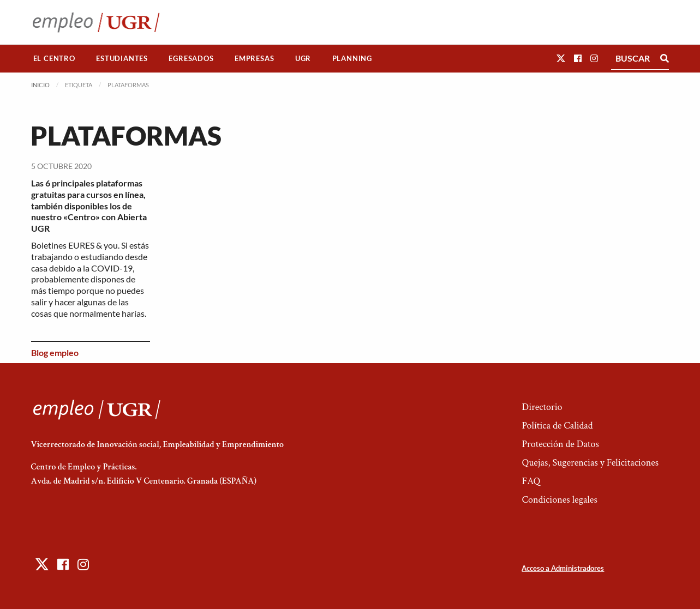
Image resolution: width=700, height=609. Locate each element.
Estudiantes (122, 58)
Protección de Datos (560, 444)
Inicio (40, 85)
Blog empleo (55, 352)
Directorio (542, 407)
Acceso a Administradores (563, 568)
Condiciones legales (559, 500)
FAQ (531, 481)
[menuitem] (55, 59)
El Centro (54, 58)
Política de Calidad (557, 426)
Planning (352, 58)
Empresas (254, 58)
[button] (561, 58)
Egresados (191, 58)
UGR (303, 58)
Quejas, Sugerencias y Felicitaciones (590, 463)
